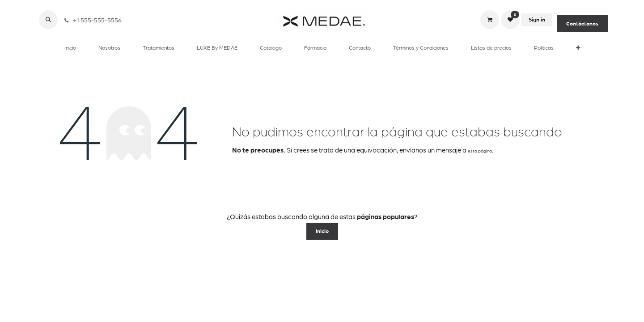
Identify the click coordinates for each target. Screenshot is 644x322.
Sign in (537, 20)
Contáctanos (582, 24)
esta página (480, 151)
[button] (48, 20)
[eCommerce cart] (490, 20)
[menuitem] (70, 47)
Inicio (322, 231)
